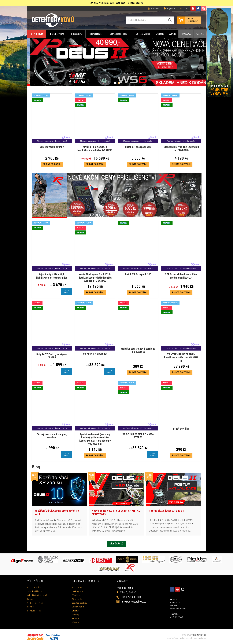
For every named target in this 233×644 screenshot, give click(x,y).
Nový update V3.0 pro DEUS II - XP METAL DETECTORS (116, 512)
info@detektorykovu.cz (134, 602)
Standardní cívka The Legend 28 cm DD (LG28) (181, 149)
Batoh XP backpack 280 (138, 147)
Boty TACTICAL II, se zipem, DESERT (52, 356)
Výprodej (173, 34)
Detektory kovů (57, 34)
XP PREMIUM (37, 34)
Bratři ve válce (181, 429)
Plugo (176, 638)
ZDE (141, 3)
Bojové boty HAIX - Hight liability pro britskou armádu (52, 276)
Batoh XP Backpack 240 (138, 274)
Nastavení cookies (34, 611)
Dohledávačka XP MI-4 (52, 147)
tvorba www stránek (198, 638)
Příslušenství (77, 34)
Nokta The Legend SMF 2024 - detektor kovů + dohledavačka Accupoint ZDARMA (95, 278)
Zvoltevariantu (67, 292)
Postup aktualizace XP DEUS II (167, 511)
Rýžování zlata (95, 34)
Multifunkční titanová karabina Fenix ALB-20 (138, 350)
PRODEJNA (186, 34)
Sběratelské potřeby (118, 34)
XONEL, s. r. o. (175, 603)
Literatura (160, 34)
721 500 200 (131, 597)
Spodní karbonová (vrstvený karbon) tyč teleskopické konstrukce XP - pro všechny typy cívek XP (95, 439)
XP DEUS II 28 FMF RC (95, 354)
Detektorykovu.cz (199, 635)
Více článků (116, 544)
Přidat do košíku (52, 164)
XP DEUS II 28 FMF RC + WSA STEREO (138, 436)
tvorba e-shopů (185, 638)
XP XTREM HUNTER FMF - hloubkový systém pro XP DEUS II (181, 358)
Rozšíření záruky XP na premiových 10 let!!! (57, 512)
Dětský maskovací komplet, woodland (52, 436)
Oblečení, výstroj (143, 34)
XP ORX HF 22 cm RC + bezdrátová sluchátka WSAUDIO (95, 149)
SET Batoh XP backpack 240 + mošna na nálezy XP (181, 276)
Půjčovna (200, 34)
